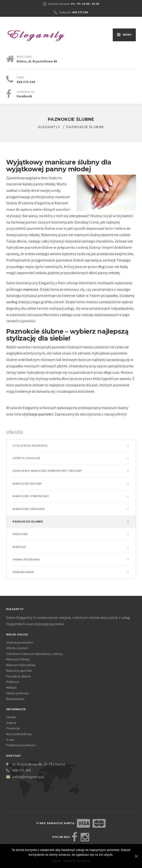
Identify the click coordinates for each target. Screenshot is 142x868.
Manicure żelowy (27, 484)
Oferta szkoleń (26, 458)
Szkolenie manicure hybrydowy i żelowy (47, 471)
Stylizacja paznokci (30, 446)
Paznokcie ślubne (28, 522)
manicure (31, 289)
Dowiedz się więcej (77, 861)
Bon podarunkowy (19, 734)
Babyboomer (23, 572)
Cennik (11, 717)
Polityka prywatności (21, 745)
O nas (10, 740)
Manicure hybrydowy (31, 496)
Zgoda (56, 861)
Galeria (11, 723)
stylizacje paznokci (38, 414)
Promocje (13, 728)
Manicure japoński (29, 509)
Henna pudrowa (26, 560)
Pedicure (20, 534)
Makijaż (19, 547)
